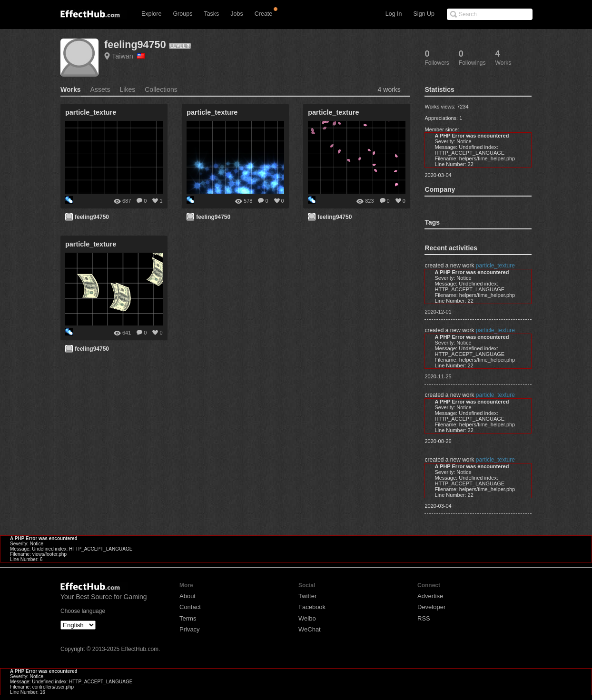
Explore (151, 14)
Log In (394, 14)
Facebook (312, 607)
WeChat (310, 629)
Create (264, 14)
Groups (183, 14)
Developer (431, 607)
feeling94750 (135, 44)
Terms (188, 618)
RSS (424, 618)
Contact (190, 607)
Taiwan (128, 56)
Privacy (190, 629)
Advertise (430, 596)
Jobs (237, 14)
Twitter (307, 596)
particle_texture (495, 266)
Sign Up (424, 14)
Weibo (307, 618)
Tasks (211, 14)
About (187, 596)
